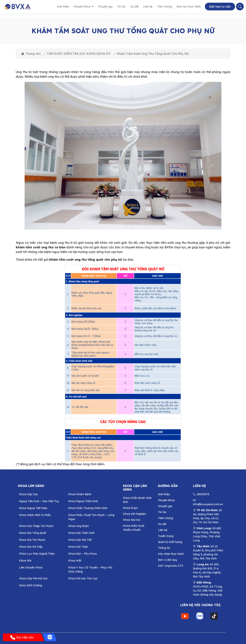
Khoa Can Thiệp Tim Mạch (36, 526)
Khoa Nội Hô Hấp (31, 547)
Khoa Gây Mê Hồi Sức (33, 578)
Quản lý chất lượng (170, 542)
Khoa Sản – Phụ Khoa (82, 554)
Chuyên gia (105, 7)
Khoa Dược (130, 508)
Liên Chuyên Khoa (31, 567)
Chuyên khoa (84, 7)
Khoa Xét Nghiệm (135, 514)
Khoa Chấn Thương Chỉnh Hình (88, 508)
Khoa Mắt (75, 561)
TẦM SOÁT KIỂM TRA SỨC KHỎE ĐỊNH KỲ (79, 54)
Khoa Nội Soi (132, 520)
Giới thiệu (63, 7)
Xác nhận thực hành (171, 554)
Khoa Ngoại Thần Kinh (83, 501)
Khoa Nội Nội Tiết (80, 540)
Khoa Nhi (25, 561)
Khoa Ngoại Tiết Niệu (33, 508)
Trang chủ (31, 54)
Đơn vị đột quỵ (167, 560)
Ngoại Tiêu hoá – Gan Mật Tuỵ (39, 501)
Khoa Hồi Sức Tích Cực (83, 578)
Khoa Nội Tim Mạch (32, 540)
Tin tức (121, 7)
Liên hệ (148, 7)
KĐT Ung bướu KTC (171, 566)
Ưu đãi (134, 7)
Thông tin (164, 548)
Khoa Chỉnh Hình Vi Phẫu (35, 515)
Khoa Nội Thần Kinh (81, 533)
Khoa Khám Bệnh (80, 494)
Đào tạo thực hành (189, 7)
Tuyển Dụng (166, 536)
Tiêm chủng (165, 7)
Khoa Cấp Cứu (28, 494)
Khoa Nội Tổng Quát (33, 533)
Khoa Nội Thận (78, 547)
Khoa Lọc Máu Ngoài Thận (37, 554)
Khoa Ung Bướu (79, 526)
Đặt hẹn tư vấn (220, 7)
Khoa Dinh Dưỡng (31, 585)
